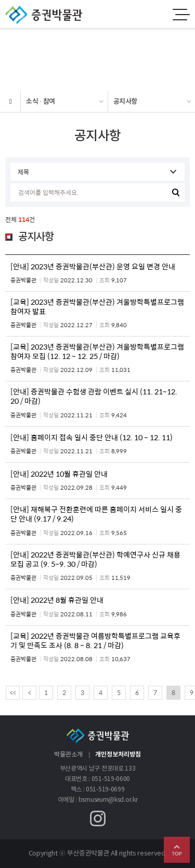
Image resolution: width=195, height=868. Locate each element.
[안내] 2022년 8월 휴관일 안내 (57, 600)
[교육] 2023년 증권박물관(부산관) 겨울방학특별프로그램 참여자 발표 (97, 306)
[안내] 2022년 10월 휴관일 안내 (59, 474)
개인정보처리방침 (118, 754)
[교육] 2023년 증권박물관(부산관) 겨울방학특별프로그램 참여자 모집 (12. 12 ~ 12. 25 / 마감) (97, 351)
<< (13, 692)
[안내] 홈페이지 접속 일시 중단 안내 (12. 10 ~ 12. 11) (92, 437)
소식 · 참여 (41, 102)
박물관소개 (68, 755)
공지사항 (126, 102)
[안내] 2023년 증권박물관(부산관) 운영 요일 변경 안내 (93, 266)
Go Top (177, 850)
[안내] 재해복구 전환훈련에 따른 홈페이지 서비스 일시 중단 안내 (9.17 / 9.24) (96, 514)
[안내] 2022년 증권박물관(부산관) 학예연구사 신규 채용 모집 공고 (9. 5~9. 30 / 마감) (95, 559)
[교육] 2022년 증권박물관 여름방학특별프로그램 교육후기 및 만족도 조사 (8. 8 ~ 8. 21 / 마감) (95, 640)
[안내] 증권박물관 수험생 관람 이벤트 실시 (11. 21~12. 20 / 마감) (94, 396)
